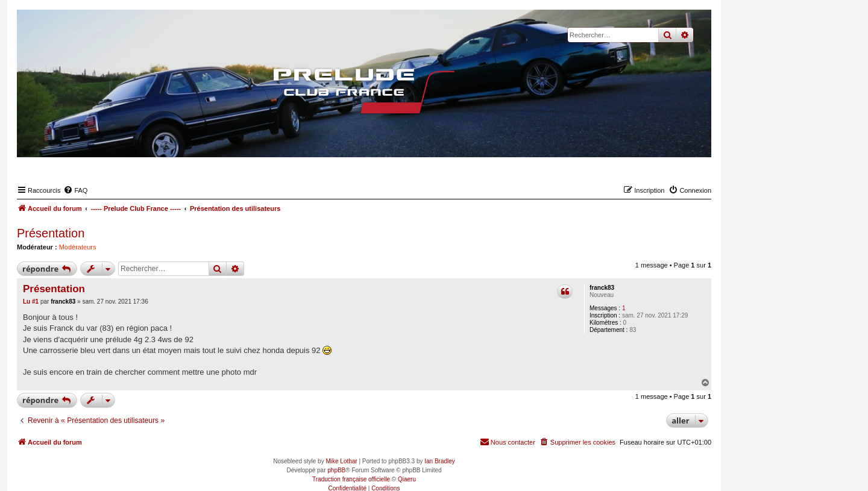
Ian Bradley (440, 461)
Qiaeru (407, 479)
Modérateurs (78, 247)
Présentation (51, 233)
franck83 (602, 288)
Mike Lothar (341, 461)
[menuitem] (75, 190)
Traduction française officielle (351, 479)
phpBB (336, 470)
